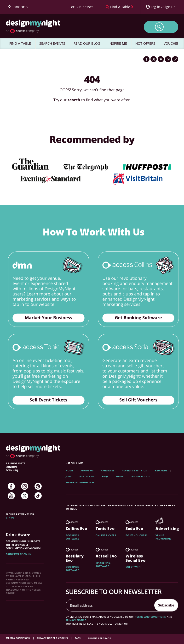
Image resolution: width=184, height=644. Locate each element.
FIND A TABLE (20, 43)
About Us (87, 470)
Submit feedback (100, 638)
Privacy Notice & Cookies (53, 638)
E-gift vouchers (137, 535)
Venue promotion (163, 537)
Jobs (69, 476)
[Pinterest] (38, 486)
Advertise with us (134, 470)
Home (69, 470)
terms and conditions (151, 617)
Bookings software (72, 537)
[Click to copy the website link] (175, 59)
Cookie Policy (141, 476)
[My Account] (161, 7)
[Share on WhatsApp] (168, 59)
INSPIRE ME (118, 43)
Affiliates (108, 470)
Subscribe (166, 605)
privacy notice (76, 620)
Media (120, 476)
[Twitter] (25, 496)
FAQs (105, 476)
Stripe (10, 518)
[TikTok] (38, 496)
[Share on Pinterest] (161, 59)
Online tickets (106, 535)
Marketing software (103, 564)
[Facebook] (11, 486)
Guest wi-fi (133, 567)
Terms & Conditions (18, 638)
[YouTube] (11, 496)
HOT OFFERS (145, 43)
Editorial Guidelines (80, 482)
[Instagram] (25, 486)
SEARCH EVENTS (52, 43)
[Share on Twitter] (154, 59)
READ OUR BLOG (87, 43)
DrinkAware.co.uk (19, 554)
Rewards (161, 470)
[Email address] (110, 605)
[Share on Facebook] (146, 59)
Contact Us (87, 476)
